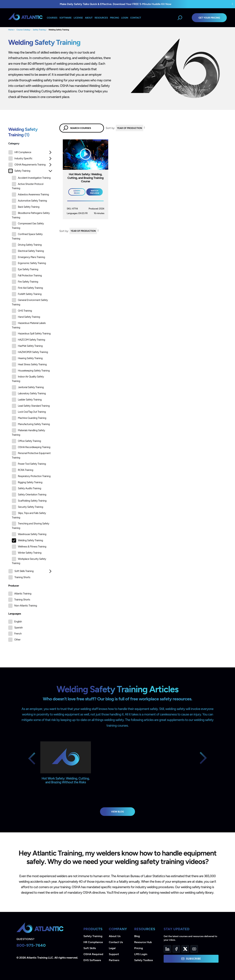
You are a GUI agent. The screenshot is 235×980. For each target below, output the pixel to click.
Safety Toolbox (144, 960)
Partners (114, 960)
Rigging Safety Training (27, 482)
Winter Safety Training (27, 553)
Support (114, 954)
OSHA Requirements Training (27, 165)
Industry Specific (20, 159)
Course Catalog (23, 30)
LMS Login (141, 954)
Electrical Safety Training (28, 251)
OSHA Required (93, 954)
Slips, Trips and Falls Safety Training (29, 515)
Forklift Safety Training (27, 294)
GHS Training (22, 311)
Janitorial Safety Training (28, 387)
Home (11, 30)
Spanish (18, 628)
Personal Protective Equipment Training (31, 455)
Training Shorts (19, 577)
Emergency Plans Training (28, 257)
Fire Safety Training (25, 282)
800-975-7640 (31, 945)
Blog (137, 936)
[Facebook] (176, 949)
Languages (15, 614)
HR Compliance (20, 152)
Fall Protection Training (27, 276)
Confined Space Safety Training (27, 236)
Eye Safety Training (25, 269)
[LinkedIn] (167, 949)
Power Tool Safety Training (29, 464)
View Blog (118, 812)
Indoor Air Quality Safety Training (28, 379)
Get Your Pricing (209, 18)
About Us (115, 936)
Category (14, 143)
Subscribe (191, 959)
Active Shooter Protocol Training (28, 186)
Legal (112, 948)
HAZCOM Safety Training (28, 340)
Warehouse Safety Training (29, 534)
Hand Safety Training (26, 317)
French (18, 634)
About (89, 18)
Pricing (139, 948)
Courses (52, 18)
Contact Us (116, 942)
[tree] (30, 366)
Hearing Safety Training (27, 358)
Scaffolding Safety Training (29, 501)
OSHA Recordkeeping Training (31, 447)
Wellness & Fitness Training (29, 547)
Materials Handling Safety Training (28, 432)
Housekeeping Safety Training (31, 371)
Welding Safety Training (59, 30)
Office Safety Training (26, 441)
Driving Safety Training (27, 245)
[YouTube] (194, 949)
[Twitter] (185, 949)
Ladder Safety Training (27, 400)
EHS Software (92, 960)
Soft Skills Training (21, 571)
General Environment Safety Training (30, 302)
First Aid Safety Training (27, 288)
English (18, 622)
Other (17, 640)
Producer (14, 586)
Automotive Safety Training (29, 201)
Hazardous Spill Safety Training (31, 334)
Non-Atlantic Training (26, 606)
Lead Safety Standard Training (31, 406)
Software (65, 18)
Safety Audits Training (27, 488)
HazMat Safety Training (27, 346)
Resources (101, 18)
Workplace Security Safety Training (29, 561)
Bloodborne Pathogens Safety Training (31, 215)
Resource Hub (143, 942)
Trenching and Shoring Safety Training (31, 526)
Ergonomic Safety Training (29, 263)
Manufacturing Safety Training (31, 424)
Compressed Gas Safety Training (28, 225)
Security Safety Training (27, 507)
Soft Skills (90, 948)
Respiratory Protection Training (31, 476)
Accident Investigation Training (31, 178)
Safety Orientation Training (29, 495)
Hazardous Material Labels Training (29, 325)
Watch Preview (95, 192)
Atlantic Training (23, 594)
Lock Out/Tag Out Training (29, 412)
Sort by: (110, 128)
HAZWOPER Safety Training (30, 352)
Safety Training (39, 30)
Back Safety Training (26, 207)
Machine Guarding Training (29, 418)
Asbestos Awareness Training (30, 195)
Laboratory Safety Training (29, 394)
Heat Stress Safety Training (29, 365)
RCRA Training (22, 470)
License (78, 18)
